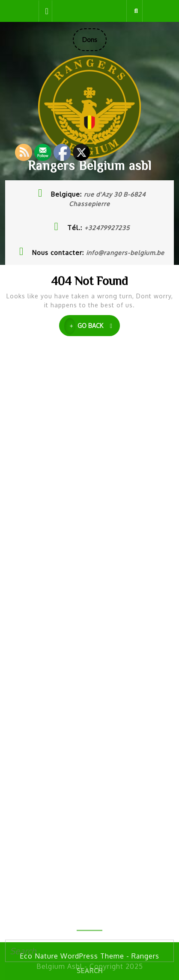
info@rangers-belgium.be (125, 253)
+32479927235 (107, 228)
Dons (94, 43)
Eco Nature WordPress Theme (72, 956)
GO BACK (92, 326)
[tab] (45, 11)
